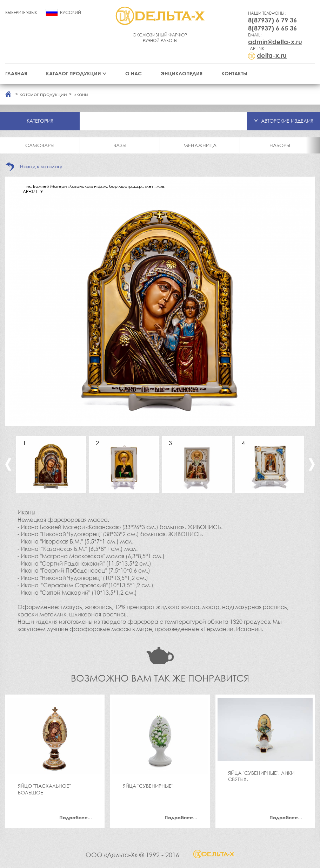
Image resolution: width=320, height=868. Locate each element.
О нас (134, 73)
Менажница (200, 145)
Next (312, 464)
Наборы (280, 145)
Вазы (120, 145)
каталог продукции (43, 94)
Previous (8, 464)
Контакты (234, 73)
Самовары (40, 145)
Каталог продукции (74, 73)
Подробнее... (76, 817)
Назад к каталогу (41, 166)
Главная (16, 73)
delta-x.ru (272, 55)
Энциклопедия (182, 73)
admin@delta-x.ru (275, 42)
